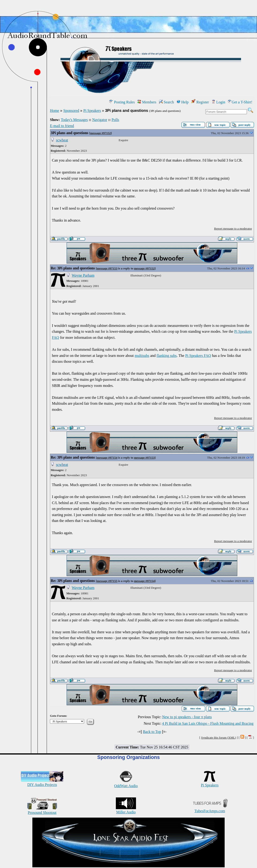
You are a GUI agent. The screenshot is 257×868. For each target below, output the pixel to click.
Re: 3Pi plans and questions (73, 268)
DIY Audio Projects (42, 783)
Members (147, 102)
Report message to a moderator (233, 228)
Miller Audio (126, 810)
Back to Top (152, 732)
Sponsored (71, 111)
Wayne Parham (83, 275)
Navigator (100, 120)
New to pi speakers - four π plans (187, 717)
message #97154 (107, 458)
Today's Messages (74, 120)
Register (200, 102)
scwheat (62, 140)
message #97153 (107, 268)
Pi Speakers (92, 111)
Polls (115, 120)
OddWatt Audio (126, 784)
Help (183, 102)
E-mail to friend (62, 126)
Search (166, 102)
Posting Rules (122, 102)
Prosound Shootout (42, 810)
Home (55, 111)
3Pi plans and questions (70, 133)
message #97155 (107, 581)
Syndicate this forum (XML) (218, 738)
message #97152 (101, 133)
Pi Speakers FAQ (198, 356)
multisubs (142, 356)
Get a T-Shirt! (240, 102)
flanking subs (167, 356)
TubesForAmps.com (210, 809)
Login (218, 102)
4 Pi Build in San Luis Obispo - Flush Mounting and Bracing (208, 723)
